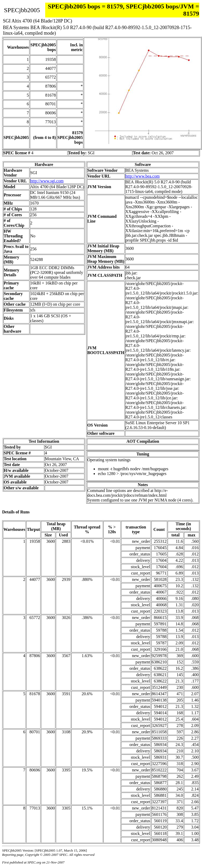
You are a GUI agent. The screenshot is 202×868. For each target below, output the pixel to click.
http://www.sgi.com (47, 181)
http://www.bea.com (143, 176)
